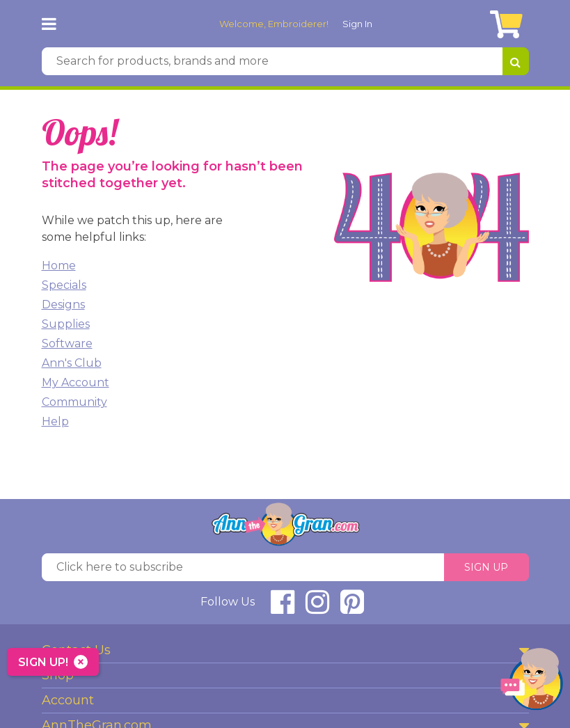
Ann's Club (72, 363)
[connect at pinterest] (352, 608)
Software (67, 343)
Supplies (66, 324)
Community (74, 402)
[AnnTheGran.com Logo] (82, 24)
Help (55, 421)
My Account (76, 382)
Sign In (357, 24)
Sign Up (486, 567)
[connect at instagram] (317, 608)
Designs (63, 304)
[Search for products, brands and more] (272, 61)
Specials (64, 285)
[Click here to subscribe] (243, 567)
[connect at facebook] (283, 608)
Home (59, 266)
